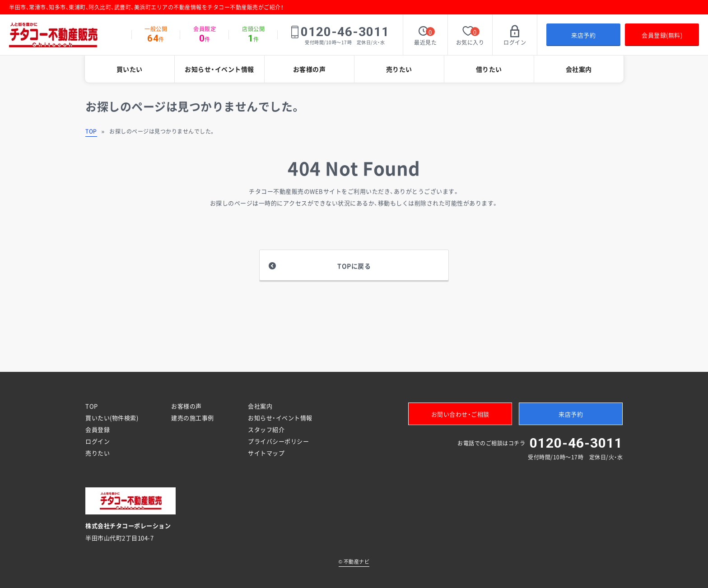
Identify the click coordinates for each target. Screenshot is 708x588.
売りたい (399, 69)
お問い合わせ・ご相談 (460, 414)
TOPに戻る (354, 266)
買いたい (130, 69)
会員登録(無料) (662, 35)
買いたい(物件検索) (112, 418)
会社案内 (579, 69)
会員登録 (98, 429)
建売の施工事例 (193, 418)
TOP (91, 131)
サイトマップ (266, 453)
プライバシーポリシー (278, 441)
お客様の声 (310, 69)
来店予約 (583, 35)
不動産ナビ (354, 562)
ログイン (98, 441)
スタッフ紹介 (266, 429)
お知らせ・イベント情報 (219, 69)
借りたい (489, 69)
